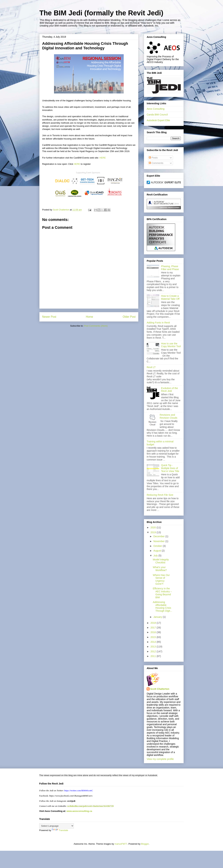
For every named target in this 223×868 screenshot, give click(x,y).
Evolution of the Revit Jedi (170, 390)
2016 (154, 632)
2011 (154, 656)
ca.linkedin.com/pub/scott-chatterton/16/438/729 (90, 806)
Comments (156, 163)
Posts (153, 158)
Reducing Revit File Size (160, 495)
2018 (154, 623)
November (159, 541)
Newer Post (49, 317)
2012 (154, 651)
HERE (102, 158)
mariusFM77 (121, 844)
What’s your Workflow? (160, 569)
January (158, 617)
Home (90, 317)
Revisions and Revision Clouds (169, 416)
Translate (60, 830)
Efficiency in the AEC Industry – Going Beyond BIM (162, 593)
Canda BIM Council (157, 115)
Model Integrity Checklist (161, 561)
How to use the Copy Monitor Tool (171, 345)
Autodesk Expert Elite (158, 120)
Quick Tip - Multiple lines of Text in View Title (170, 468)
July (156, 556)
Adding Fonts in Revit (158, 323)
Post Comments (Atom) (96, 326)
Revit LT (151, 367)
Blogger (145, 844)
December (159, 536)
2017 (154, 628)
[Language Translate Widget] (57, 826)
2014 (154, 642)
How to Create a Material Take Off (170, 297)
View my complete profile (160, 759)
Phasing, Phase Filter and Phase (170, 268)
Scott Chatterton (160, 689)
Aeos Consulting (156, 109)
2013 (154, 647)
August (157, 551)
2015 (154, 637)
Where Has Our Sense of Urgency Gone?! (161, 579)
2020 (154, 527)
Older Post (129, 317)
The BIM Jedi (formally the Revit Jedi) (101, 13)
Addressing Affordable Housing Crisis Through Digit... (162, 606)
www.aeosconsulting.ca (79, 811)
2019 (154, 532)
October (158, 546)
